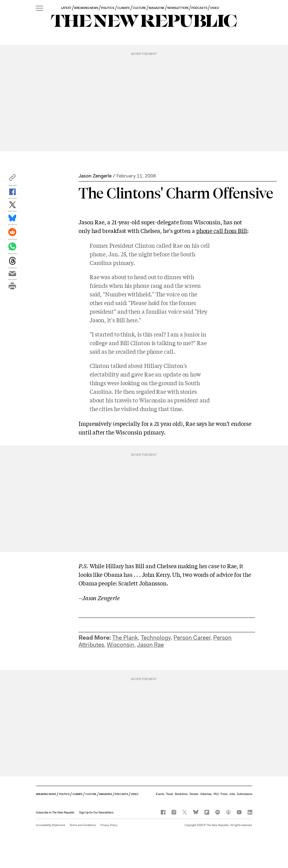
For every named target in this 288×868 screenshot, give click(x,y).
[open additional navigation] (39, 8)
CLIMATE (124, 8)
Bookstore (181, 794)
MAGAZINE (156, 8)
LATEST (66, 8)
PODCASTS (199, 8)
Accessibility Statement (51, 825)
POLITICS (108, 8)
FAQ (216, 794)
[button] (12, 179)
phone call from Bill (222, 230)
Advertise (206, 794)
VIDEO (215, 8)
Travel (170, 794)
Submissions (245, 794)
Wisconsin (121, 645)
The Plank (125, 638)
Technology (156, 638)
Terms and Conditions (83, 825)
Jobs (232, 794)
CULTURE (139, 8)
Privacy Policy (109, 825)
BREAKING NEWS (86, 8)
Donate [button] (194, 794)
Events (160, 794)
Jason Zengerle (95, 176)
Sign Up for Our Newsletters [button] (96, 813)
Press (224, 794)
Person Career (192, 638)
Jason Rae (150, 645)
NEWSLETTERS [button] (178, 8)
